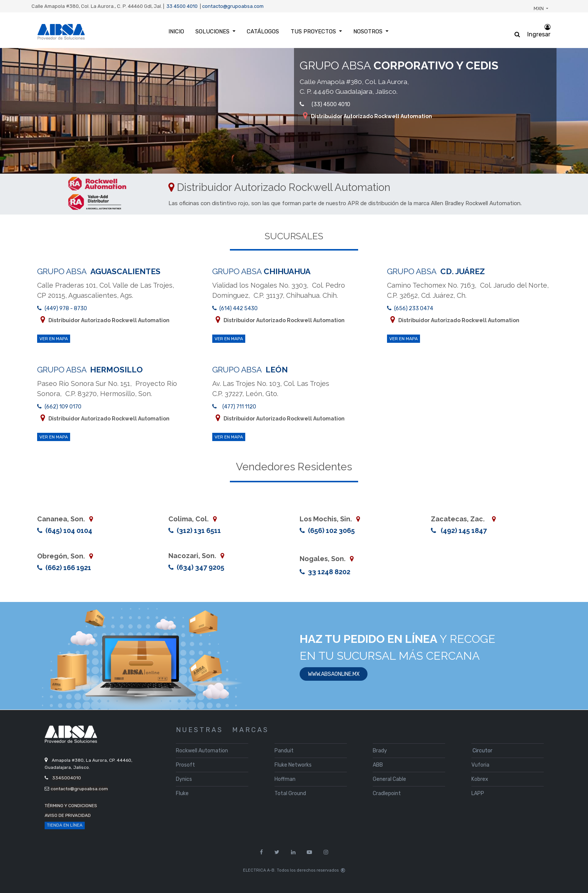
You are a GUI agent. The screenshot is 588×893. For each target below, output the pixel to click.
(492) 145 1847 (463, 531)
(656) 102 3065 (331, 531)
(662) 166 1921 (67, 568)
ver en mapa (54, 339)
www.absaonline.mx (334, 674)
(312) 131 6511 (198, 531)
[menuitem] (176, 32)
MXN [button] (539, 8)
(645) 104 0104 (69, 531)
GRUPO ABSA (99, 271)
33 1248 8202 (328, 572)
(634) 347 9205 (200, 567)
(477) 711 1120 (239, 407)
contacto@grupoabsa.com (233, 6)
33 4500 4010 (182, 6)
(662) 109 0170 (63, 407)
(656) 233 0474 (414, 308)
